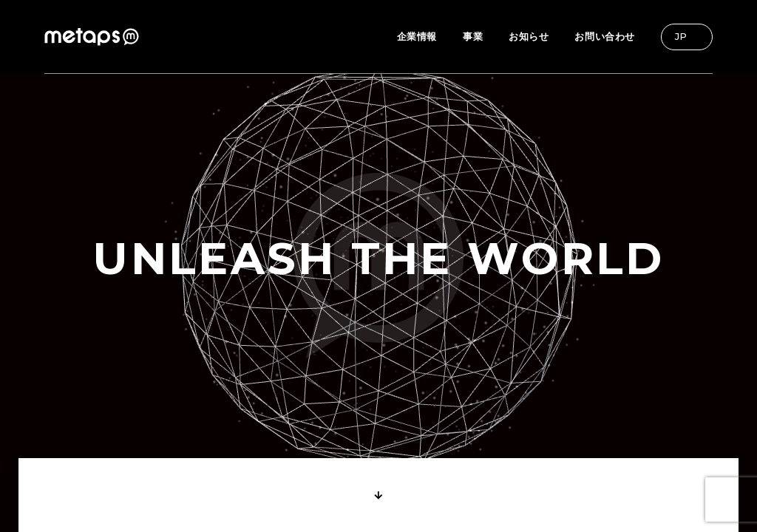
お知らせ (529, 36)
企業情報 (417, 36)
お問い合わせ (605, 36)
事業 (473, 36)
